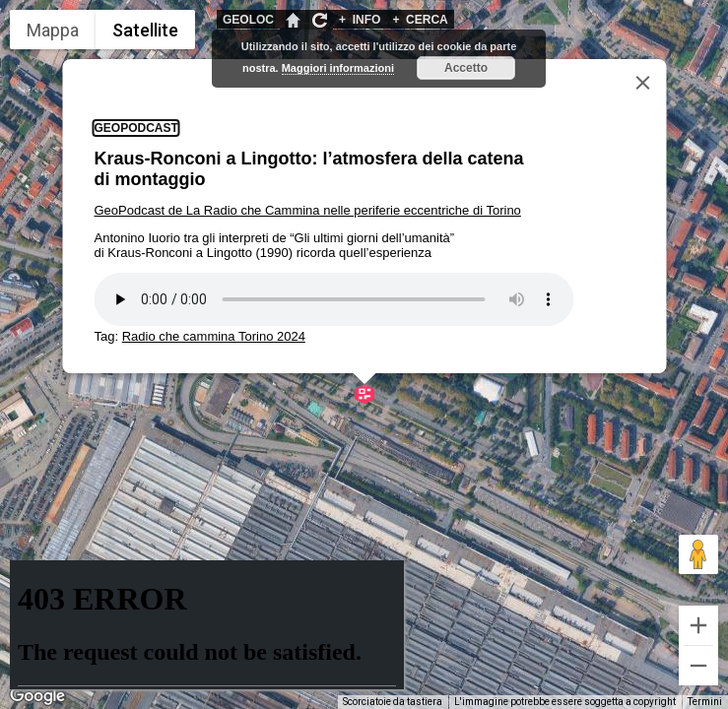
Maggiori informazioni (338, 68)
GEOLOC (248, 20)
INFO (360, 20)
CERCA (420, 20)
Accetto (466, 68)
